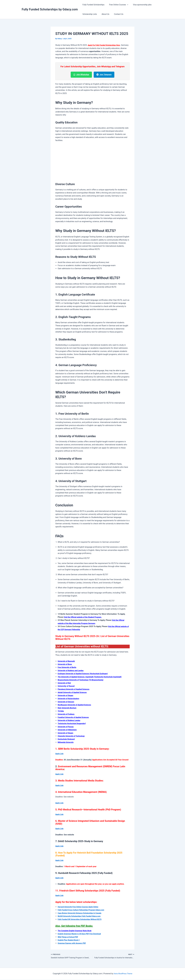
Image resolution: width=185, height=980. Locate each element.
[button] (126, 5)
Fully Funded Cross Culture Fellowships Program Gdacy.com (83, 910)
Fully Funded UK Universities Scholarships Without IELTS (82, 919)
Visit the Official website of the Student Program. (85, 617)
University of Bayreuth (67, 661)
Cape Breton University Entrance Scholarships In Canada (82, 913)
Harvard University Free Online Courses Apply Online (80, 907)
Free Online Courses (117, 5)
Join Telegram (104, 75)
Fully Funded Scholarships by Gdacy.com (50, 9)
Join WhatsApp (81, 75)
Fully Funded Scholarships (93, 5)
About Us (104, 14)
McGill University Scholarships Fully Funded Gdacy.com (81, 916)
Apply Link (60, 754)
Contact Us (116, 14)
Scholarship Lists (89, 14)
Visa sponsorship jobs (140, 5)
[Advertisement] (92, 162)
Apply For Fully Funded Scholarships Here (105, 45)
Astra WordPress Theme (123, 974)
